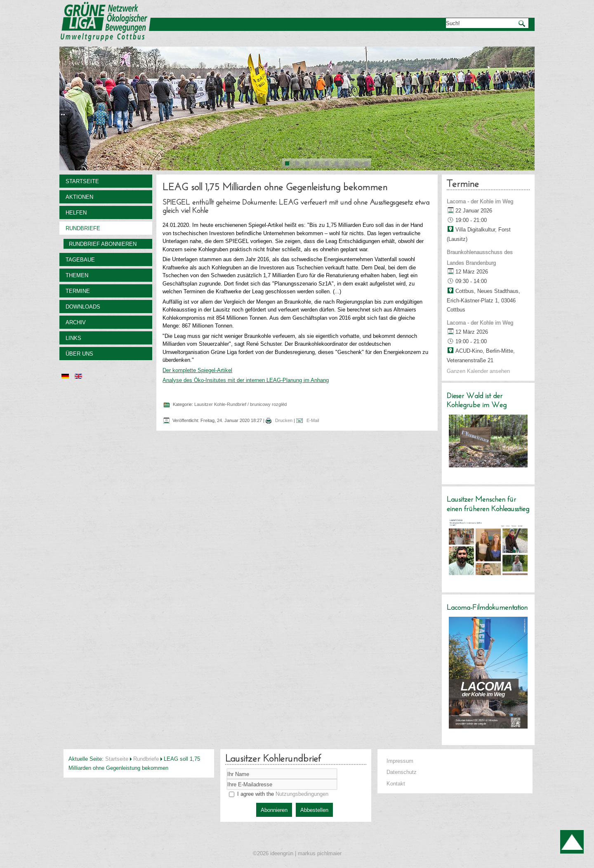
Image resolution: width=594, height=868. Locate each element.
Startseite (82, 181)
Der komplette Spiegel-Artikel (197, 370)
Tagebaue (80, 259)
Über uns (79, 354)
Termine (78, 291)
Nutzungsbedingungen (302, 794)
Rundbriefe (83, 228)
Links (73, 338)
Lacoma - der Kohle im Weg (480, 201)
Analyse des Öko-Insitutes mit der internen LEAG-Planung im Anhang (246, 380)
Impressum (400, 761)
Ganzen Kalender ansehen (478, 371)
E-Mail (312, 420)
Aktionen (79, 197)
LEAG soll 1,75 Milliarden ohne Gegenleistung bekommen (275, 188)
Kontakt (396, 783)
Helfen (76, 212)
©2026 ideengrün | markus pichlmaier (297, 853)
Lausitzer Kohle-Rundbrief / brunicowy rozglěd (240, 404)
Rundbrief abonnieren (103, 244)
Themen (77, 275)
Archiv (76, 322)
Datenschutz (402, 772)
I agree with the (279, 794)
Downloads (83, 307)
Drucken (284, 420)
